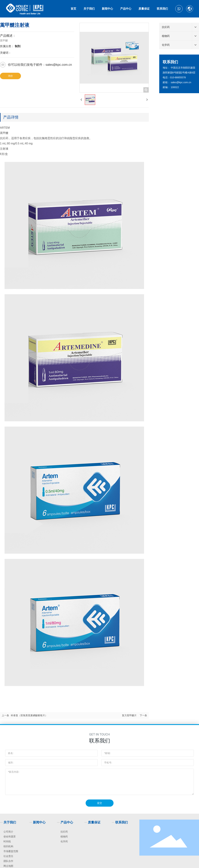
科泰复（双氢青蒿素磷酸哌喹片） (29, 715)
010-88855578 (178, 77)
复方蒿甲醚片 (129, 715)
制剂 (18, 46)
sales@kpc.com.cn (181, 82)
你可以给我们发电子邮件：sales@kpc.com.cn (40, 65)
